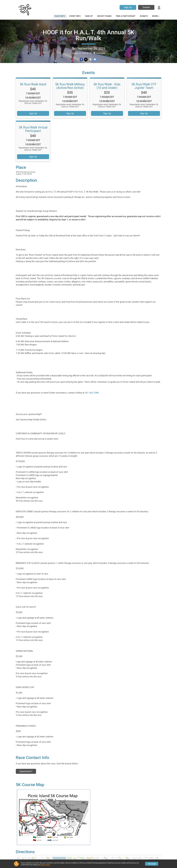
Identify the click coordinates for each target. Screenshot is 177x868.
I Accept (152, 864)
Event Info (75, 16)
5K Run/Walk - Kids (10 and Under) (107, 90)
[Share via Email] (90, 60)
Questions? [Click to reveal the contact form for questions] (26, 775)
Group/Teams (104, 16)
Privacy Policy (45, 865)
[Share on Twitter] (86, 60)
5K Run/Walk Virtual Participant (33, 133)
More (155, 16)
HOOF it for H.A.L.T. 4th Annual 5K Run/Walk (89, 35)
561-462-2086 (92, 397)
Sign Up (128, 7)
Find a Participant (126, 16)
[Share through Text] (95, 60)
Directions (100, 53)
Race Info (60, 16)
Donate (146, 7)
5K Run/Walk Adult (33, 88)
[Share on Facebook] (81, 60)
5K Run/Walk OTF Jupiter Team (144, 90)
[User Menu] (159, 7)
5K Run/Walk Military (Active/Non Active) (70, 90)
